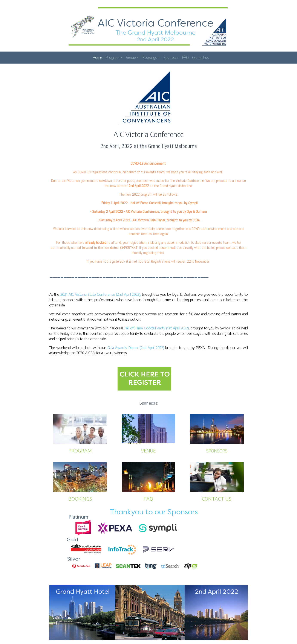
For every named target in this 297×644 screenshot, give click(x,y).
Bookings (150, 56)
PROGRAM (80, 449)
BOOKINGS (80, 498)
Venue (131, 56)
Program (112, 56)
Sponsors (171, 56)
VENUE (148, 449)
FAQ (185, 56)
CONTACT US (217, 498)
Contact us (201, 56)
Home (97, 56)
